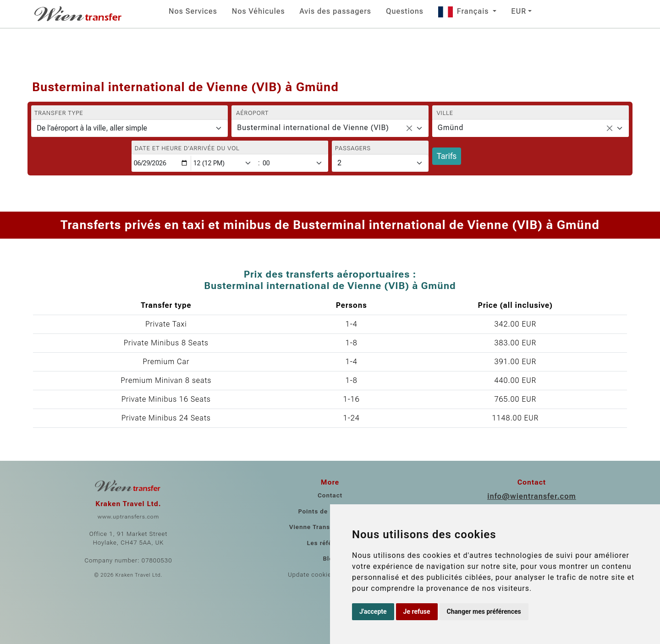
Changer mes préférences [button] (484, 611)
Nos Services (193, 11)
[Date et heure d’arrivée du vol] (161, 163)
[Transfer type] (129, 128)
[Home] (79, 14)
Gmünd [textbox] (451, 128)
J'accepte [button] (373, 611)
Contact (330, 495)
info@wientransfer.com (532, 496)
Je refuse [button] (417, 611)
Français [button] (465, 11)
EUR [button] (519, 11)
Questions (405, 11)
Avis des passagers (335, 11)
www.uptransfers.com (128, 517)
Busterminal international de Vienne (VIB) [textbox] (313, 128)
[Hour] (224, 163)
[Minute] (295, 163)
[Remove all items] (409, 128)
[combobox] (330, 128)
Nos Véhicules (258, 11)
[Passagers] (380, 163)
